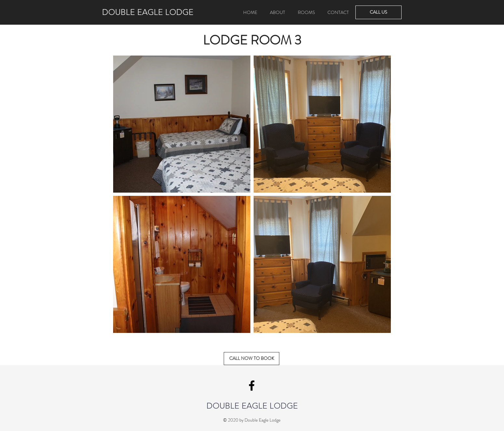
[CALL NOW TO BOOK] (252, 359)
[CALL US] (378, 12)
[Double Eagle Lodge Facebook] (252, 386)
